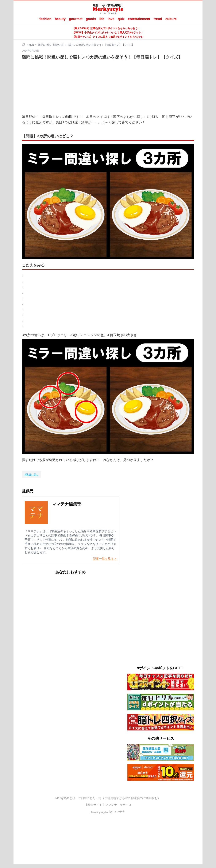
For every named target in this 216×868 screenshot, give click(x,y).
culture (171, 19)
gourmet (76, 19)
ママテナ (111, 805)
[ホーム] (24, 45)
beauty (60, 19)
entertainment (139, 19)
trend (158, 19)
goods (91, 19)
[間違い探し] (32, 475)
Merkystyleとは (65, 798)
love (111, 19)
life (102, 19)
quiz (121, 19)
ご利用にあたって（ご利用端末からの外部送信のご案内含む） (119, 798)
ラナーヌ (126, 805)
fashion (45, 19)
